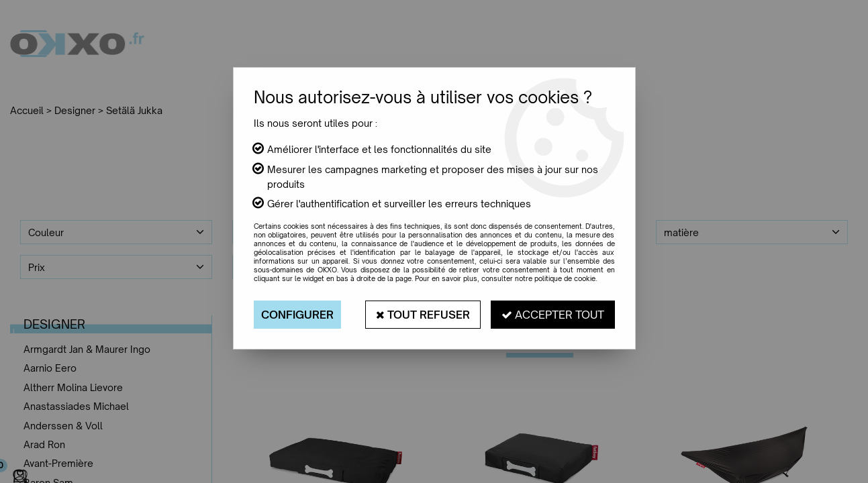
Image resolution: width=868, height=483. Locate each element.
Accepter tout (553, 315)
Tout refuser (423, 315)
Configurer (297, 315)
